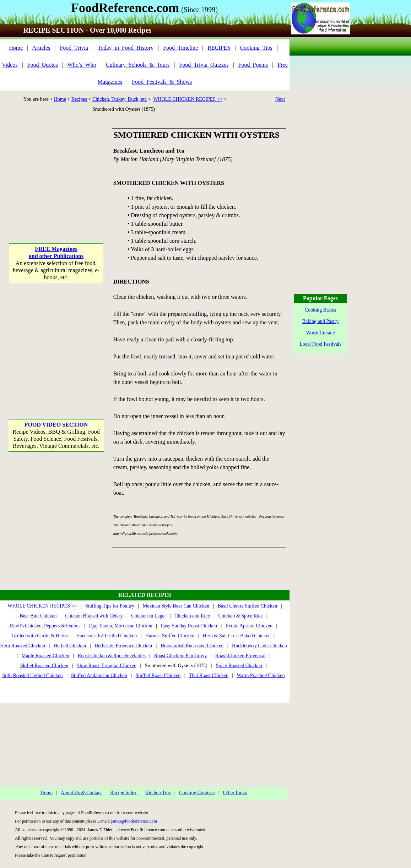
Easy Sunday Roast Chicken (189, 626)
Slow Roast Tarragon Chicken (107, 666)
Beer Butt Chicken (38, 616)
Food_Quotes (43, 65)
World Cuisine (321, 333)
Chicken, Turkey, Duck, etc (120, 99)
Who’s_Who (82, 65)
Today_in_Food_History (126, 48)
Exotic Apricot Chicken (249, 626)
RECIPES (219, 48)
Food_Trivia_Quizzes (204, 65)
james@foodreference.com (134, 821)
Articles (41, 48)
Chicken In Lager (148, 616)
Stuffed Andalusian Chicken (99, 675)
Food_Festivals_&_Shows (162, 82)
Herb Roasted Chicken (23, 646)
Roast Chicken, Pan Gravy (181, 656)
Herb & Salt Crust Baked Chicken (237, 636)
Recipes (79, 99)
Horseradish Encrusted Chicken (192, 646)
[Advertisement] (56, 173)
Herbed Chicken (70, 646)
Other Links (235, 793)
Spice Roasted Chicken (239, 666)
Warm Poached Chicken (261, 675)
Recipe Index (123, 793)
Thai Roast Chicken (209, 675)
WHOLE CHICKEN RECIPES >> (188, 99)
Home (16, 48)
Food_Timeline (180, 48)
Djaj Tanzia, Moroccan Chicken (120, 626)
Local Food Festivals (320, 344)
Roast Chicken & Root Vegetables (112, 656)
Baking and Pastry (321, 321)
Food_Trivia (74, 48)
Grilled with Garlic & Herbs (40, 636)
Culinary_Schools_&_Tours (138, 65)
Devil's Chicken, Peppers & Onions (45, 626)
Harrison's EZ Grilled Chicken (106, 636)
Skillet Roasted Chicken (44, 666)
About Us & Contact (81, 793)
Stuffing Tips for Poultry (110, 606)
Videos (10, 65)
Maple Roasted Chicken (45, 656)
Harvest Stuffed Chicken (170, 636)
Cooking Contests (197, 793)
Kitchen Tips (158, 793)
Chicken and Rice (192, 616)
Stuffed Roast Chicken (158, 675)
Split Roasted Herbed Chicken (33, 675)
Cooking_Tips (256, 48)
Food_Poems (253, 65)
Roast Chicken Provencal (240, 656)
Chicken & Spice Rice (240, 616)
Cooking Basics (320, 310)
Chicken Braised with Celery (94, 616)
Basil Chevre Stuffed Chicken (247, 606)
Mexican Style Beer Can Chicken (176, 606)
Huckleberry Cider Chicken (259, 646)
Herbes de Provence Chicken (123, 646)
